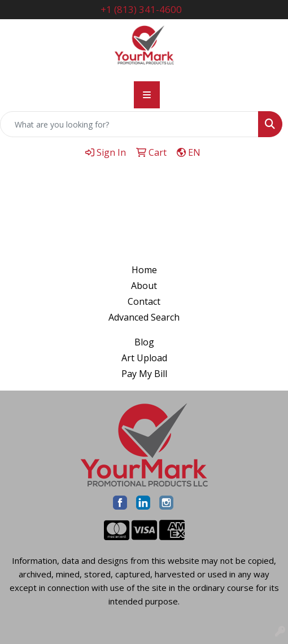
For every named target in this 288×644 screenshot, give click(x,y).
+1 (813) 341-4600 (141, 9)
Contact (144, 301)
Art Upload (144, 358)
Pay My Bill (144, 374)
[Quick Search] (129, 124)
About (144, 286)
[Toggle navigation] (147, 95)
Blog (144, 342)
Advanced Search (144, 317)
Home (144, 270)
